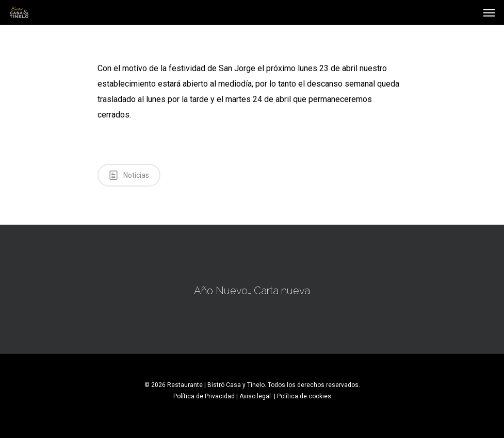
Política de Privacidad (204, 396)
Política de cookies (304, 396)
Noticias (129, 175)
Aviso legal (256, 396)
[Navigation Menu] (489, 12)
